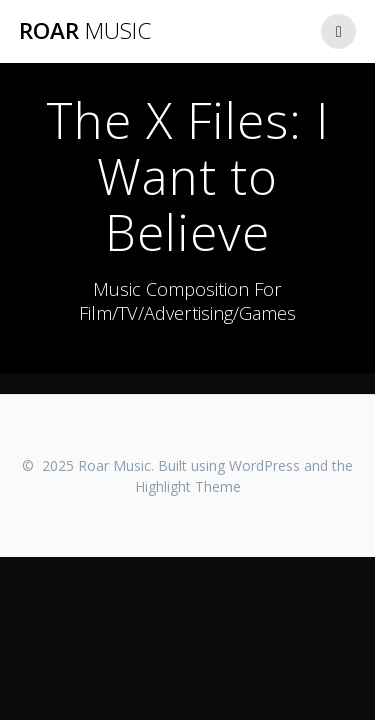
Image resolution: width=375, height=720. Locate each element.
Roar (85, 31)
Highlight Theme (188, 486)
